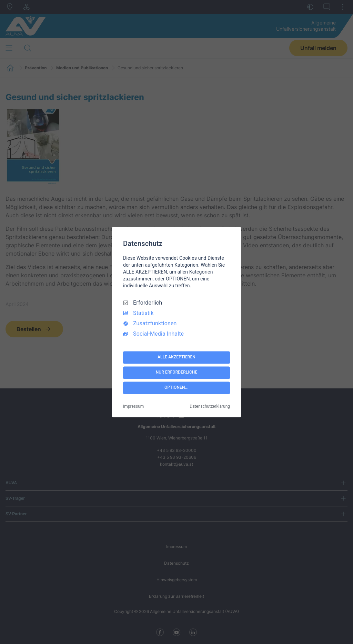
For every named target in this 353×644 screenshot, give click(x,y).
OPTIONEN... (176, 388)
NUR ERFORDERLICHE (177, 373)
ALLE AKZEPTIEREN (176, 357)
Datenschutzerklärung (210, 406)
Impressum (133, 406)
